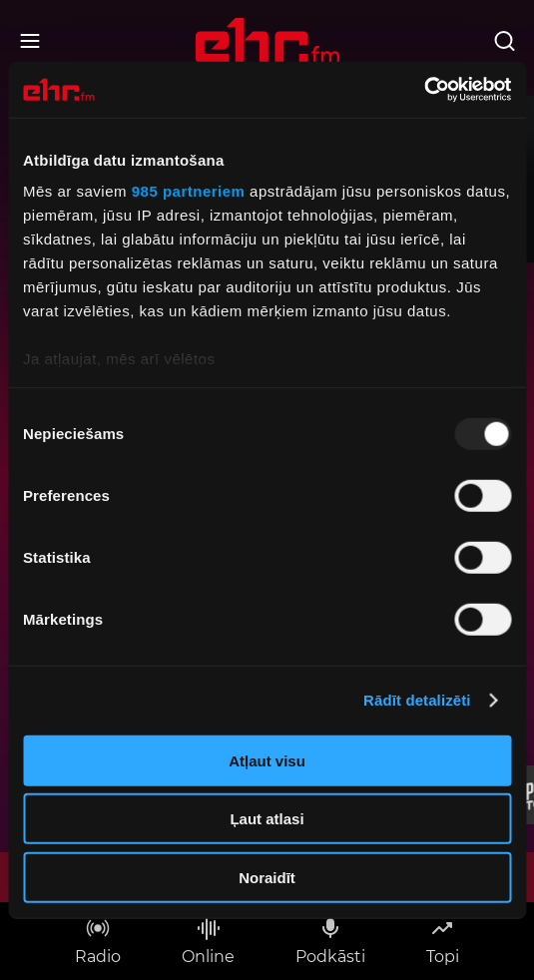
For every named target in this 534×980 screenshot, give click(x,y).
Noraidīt (267, 877)
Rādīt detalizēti (417, 700)
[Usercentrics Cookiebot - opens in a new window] (424, 90)
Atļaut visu (267, 760)
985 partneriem (189, 191)
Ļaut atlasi (267, 819)
